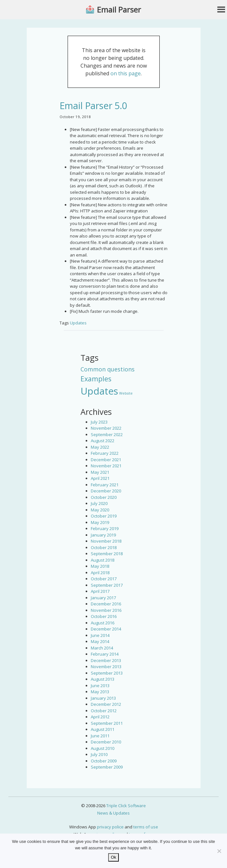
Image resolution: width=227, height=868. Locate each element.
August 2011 (103, 729)
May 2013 (100, 692)
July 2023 (99, 422)
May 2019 (100, 522)
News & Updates (114, 813)
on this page (126, 73)
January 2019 (103, 535)
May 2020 (100, 510)
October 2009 (104, 761)
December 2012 (106, 704)
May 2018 (100, 566)
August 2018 (103, 560)
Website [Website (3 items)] (126, 393)
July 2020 (99, 503)
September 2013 (107, 673)
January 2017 (103, 598)
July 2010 (99, 754)
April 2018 (100, 573)
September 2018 (107, 554)
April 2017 (100, 591)
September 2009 (107, 767)
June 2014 (100, 635)
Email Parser (119, 10)
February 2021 (105, 485)
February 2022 (105, 453)
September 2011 (107, 723)
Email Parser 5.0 (93, 105)
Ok (114, 857)
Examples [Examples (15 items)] (96, 379)
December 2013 (106, 660)
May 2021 (100, 472)
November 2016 (106, 610)
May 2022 (100, 447)
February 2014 (105, 654)
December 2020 (106, 491)
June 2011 (100, 736)
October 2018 (104, 547)
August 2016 (103, 623)
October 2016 (104, 616)
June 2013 (100, 686)
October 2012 (104, 711)
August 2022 (103, 441)
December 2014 (106, 629)
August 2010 (103, 748)
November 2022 (106, 428)
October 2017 (104, 579)
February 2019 (105, 528)
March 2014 (102, 648)
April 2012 (100, 717)
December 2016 (106, 604)
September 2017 (107, 585)
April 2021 (100, 478)
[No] (219, 851)
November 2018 (106, 541)
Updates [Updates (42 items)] (99, 391)
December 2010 (106, 742)
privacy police (110, 827)
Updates (78, 323)
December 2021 (106, 460)
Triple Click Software (126, 806)
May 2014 (100, 641)
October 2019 (104, 516)
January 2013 (103, 698)
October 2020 (104, 497)
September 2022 (107, 434)
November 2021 (106, 466)
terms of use (146, 827)
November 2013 (106, 667)
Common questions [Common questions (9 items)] (108, 369)
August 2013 (103, 679)
